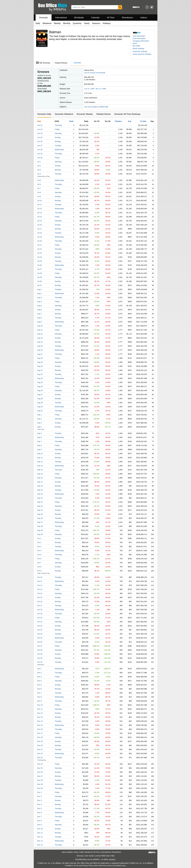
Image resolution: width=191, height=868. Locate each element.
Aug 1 (40, 289)
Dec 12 (40, 837)
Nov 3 (40, 677)
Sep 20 (40, 494)
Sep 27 (40, 522)
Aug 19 (40, 362)
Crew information (139, 38)
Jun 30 (40, 158)
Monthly (67, 23)
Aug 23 (40, 378)
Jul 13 (40, 213)
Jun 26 (40, 141)
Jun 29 (40, 154)
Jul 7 (39, 188)
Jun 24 (40, 133)
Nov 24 (40, 764)
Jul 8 (39, 192)
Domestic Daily (44, 114)
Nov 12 (40, 713)
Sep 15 (40, 474)
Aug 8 (40, 318)
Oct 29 (40, 654)
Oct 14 (40, 593)
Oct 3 (39, 546)
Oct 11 (40, 581)
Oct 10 (40, 577)
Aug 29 (40, 403)
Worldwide (79, 18)
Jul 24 (40, 257)
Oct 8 (39, 567)
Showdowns (127, 18)
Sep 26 (40, 518)
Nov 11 (40, 709)
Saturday (58, 133)
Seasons (96, 23)
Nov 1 (40, 669)
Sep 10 (40, 454)
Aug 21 (40, 370)
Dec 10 (40, 829)
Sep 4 (40, 427)
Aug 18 (40, 358)
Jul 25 (40, 261)
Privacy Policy (88, 866)
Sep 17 (40, 482)
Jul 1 (39, 162)
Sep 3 (40, 423)
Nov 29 (40, 784)
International (61, 18)
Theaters (118, 121)
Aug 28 (40, 399)
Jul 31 (40, 285)
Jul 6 (39, 184)
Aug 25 (40, 386)
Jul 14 (40, 217)
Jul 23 (40, 253)
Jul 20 (40, 241)
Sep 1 (40, 415)
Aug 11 (40, 330)
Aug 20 (40, 366)
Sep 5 (40, 433)
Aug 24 (40, 382)
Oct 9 (39, 571)
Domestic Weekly (85, 114)
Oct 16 (40, 601)
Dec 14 (40, 845)
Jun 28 (40, 150)
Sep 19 (40, 490)
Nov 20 (40, 745)
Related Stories (104, 114)
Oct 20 (40, 618)
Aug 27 (40, 395)
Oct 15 (40, 597)
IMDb (106, 859)
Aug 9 (40, 322)
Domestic (44, 18)
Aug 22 (40, 374)
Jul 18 (40, 233)
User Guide (89, 856)
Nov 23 (40, 758)
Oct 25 (40, 638)
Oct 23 (40, 630)
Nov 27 (40, 776)
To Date (143, 121)
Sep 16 (40, 478)
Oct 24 (40, 634)
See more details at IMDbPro (96, 107)
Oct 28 (40, 650)
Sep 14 (40, 470)
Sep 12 (40, 462)
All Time (111, 18)
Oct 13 (40, 589)
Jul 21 (40, 245)
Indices (144, 18)
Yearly (87, 23)
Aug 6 (40, 310)
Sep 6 (40, 437)
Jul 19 (40, 237)
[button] (140, 49)
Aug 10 (40, 326)
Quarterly (77, 23)
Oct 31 (40, 662)
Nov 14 (40, 721)
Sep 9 (40, 449)
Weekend (47, 23)
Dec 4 (40, 804)
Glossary (80, 856)
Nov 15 (40, 725)
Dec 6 (40, 813)
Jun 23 (40, 129)
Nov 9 (40, 701)
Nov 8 (40, 697)
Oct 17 (40, 606)
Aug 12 (40, 334)
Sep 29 (40, 530)
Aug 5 (40, 306)
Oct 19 (40, 614)
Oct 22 (40, 626)
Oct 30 (40, 658)
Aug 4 (40, 302)
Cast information (139, 36)
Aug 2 (40, 293)
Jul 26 (40, 265)
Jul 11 (40, 205)
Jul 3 (39, 170)
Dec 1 (40, 792)
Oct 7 (39, 563)
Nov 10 (40, 705)
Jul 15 (40, 221)
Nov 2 (40, 673)
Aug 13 (40, 338)
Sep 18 (40, 486)
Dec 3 (40, 800)
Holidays (107, 23)
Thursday (58, 125)
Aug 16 (40, 350)
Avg (129, 121)
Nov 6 (40, 689)
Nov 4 (40, 681)
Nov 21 (40, 749)
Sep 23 (40, 506)
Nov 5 (40, 685)
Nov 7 (40, 693)
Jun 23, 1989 (89, 89)
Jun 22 (40, 125)
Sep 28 (40, 526)
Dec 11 (40, 833)
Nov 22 (40, 753)
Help (113, 856)
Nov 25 (40, 768)
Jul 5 (39, 180)
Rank (71, 121)
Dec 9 (40, 825)
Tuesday (58, 146)
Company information (141, 41)
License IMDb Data (102, 856)
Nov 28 (40, 780)
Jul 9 (39, 196)
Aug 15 (40, 346)
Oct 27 (40, 646)
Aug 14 (40, 342)
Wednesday (59, 150)
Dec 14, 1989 (101, 89)
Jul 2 (39, 166)
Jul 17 (40, 229)
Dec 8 (40, 821)
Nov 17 (40, 733)
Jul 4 (39, 174)
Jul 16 (40, 225)
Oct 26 (40, 642)
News (135, 43)
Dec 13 (40, 841)
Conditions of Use (72, 866)
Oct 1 (39, 538)
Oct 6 (39, 559)
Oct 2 (39, 542)
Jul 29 (40, 277)
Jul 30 (40, 281)
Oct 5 (39, 555)
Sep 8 (40, 445)
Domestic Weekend (64, 114)
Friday (57, 129)
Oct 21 (40, 622)
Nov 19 (40, 741)
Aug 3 (40, 297)
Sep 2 (40, 419)
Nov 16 (40, 729)
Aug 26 (40, 390)
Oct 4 (39, 551)
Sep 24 (40, 510)
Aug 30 (40, 407)
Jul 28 (40, 273)
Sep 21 (40, 498)
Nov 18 (40, 737)
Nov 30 (40, 788)
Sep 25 (40, 514)
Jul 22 (40, 249)
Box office (136, 46)
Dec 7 (40, 817)
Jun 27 (40, 146)
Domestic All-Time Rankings (127, 114)
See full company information (95, 73)
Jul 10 (40, 200)
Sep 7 (40, 441)
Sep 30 (40, 534)
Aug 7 (40, 314)
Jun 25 (40, 137)
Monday (58, 141)
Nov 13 (40, 717)
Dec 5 (40, 808)
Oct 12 (40, 585)
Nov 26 (40, 772)
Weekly (57, 23)
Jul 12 (40, 209)
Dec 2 (40, 796)
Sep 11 (40, 458)
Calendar (95, 18)
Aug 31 (40, 411)
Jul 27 (40, 269)
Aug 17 (40, 354)
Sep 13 (40, 466)
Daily (38, 23)
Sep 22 (40, 502)
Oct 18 (40, 610)
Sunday (58, 137)
